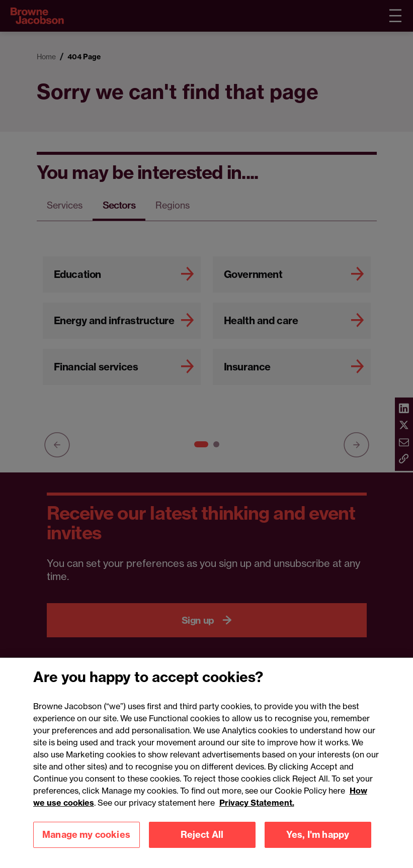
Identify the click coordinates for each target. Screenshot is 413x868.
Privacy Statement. (257, 816)
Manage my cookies (86, 848)
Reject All (202, 848)
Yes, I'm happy (318, 848)
